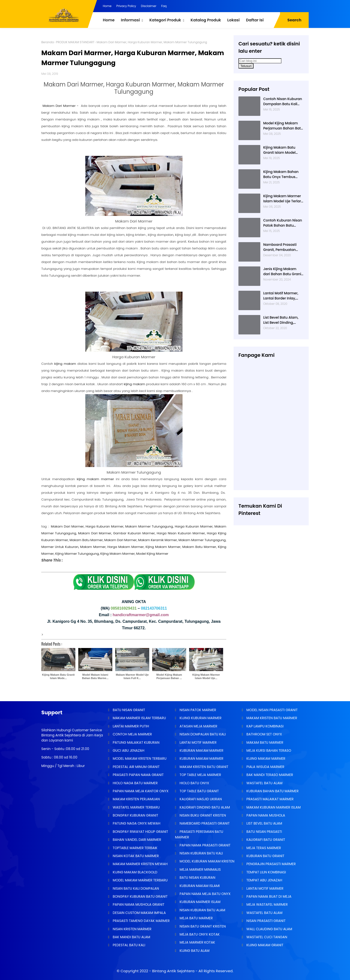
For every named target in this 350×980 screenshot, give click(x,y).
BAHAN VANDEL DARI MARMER (136, 840)
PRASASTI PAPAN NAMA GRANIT (138, 775)
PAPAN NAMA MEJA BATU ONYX (205, 894)
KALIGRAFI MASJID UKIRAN (200, 799)
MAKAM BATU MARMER (264, 742)
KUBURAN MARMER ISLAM (200, 902)
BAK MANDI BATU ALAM (131, 937)
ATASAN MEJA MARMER (198, 726)
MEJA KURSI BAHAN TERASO (268, 750)
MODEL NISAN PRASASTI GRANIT (272, 710)
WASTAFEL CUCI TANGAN (266, 937)
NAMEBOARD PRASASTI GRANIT (204, 823)
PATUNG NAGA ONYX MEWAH (136, 823)
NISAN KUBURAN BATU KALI (201, 853)
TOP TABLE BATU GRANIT (199, 791)
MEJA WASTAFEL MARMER (267, 904)
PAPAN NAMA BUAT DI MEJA (268, 896)
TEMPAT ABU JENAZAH (264, 880)
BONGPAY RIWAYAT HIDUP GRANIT (140, 832)
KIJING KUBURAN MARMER (200, 718)
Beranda (48, 42)
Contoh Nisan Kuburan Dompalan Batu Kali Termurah (283, 102)
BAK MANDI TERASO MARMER (269, 775)
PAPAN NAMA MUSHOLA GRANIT (138, 904)
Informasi (130, 20)
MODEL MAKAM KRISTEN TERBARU (139, 758)
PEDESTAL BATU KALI (128, 945)
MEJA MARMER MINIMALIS (200, 869)
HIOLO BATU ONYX (194, 783)
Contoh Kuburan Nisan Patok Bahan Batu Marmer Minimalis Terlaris (283, 223)
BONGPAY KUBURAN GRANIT (135, 815)
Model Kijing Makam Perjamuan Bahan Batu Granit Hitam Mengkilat (283, 126)
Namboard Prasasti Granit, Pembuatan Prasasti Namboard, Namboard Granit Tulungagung (280, 247)
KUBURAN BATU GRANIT (265, 856)
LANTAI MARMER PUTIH (130, 726)
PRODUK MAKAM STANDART (75, 42)
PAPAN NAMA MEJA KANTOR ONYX (140, 791)
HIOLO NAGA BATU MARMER (135, 783)
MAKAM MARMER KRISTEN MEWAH (140, 864)
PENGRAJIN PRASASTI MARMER (271, 864)
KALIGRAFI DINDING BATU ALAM (204, 807)
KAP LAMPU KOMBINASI (265, 726)
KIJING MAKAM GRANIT (264, 945)
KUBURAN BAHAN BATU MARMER (272, 791)
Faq (164, 6)
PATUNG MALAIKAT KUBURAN (136, 742)
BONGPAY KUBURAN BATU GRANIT (140, 896)
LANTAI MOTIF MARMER (198, 742)
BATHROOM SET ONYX (264, 734)
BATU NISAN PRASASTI (264, 832)
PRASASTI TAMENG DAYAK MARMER (141, 921)
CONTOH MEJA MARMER (132, 734)
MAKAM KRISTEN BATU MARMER (271, 718)
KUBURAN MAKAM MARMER (201, 750)
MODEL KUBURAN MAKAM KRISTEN (206, 861)
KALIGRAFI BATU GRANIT (265, 840)
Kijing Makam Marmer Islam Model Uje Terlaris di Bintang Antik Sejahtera (284, 199)
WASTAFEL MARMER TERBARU (136, 807)
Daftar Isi (255, 20)
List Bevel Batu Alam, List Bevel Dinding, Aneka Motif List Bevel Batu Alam (282, 320)
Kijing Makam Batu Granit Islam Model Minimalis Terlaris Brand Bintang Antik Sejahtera (280, 150)
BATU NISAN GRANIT (128, 710)
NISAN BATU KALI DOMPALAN (135, 888)
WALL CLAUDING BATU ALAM (269, 929)
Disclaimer (149, 6)
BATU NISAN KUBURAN (197, 878)
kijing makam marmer (95, 479)
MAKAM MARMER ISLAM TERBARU (139, 718)
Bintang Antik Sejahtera (173, 971)
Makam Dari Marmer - (61, 106)
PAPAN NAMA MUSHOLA (265, 815)
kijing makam (65, 364)
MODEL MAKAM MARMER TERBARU (140, 880)
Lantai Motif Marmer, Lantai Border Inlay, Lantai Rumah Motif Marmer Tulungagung (282, 296)
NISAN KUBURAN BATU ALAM (202, 910)
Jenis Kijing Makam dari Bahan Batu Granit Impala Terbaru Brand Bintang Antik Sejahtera (283, 272)
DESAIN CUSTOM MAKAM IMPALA (139, 913)
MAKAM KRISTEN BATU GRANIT (203, 767)
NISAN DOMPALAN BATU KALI (202, 734)
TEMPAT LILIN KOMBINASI (266, 872)
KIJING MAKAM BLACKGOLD (135, 872)
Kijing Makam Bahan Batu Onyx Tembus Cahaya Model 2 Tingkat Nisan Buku (281, 174)
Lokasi (233, 20)
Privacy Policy (126, 6)
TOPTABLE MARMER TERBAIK (135, 848)
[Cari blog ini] (260, 61)
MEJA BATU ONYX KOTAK (199, 934)
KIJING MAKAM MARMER (265, 758)
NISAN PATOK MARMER (197, 710)
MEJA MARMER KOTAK (197, 942)
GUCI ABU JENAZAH (128, 750)
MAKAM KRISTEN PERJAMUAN (136, 799)
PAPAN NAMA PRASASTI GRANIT (205, 845)
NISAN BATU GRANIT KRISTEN (202, 926)
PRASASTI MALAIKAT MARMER (270, 799)
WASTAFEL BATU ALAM (264, 783)
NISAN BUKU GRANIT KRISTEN (202, 815)
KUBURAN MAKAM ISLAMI (199, 886)
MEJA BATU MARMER (196, 918)
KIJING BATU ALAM (194, 951)
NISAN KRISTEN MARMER (132, 929)
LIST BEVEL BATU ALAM (264, 823)
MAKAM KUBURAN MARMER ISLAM (273, 807)
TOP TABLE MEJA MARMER (200, 775)
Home (107, 6)
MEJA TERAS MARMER (263, 848)
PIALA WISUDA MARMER (265, 767)
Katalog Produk (206, 20)
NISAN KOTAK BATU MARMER (135, 856)
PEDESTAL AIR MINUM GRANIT (136, 767)
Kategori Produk (165, 20)
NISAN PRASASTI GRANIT (266, 921)
